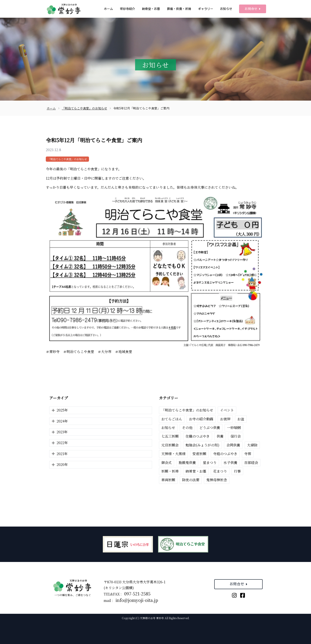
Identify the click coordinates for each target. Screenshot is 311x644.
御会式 (167, 463)
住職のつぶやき (198, 436)
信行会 (236, 436)
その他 (187, 428)
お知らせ (226, 9)
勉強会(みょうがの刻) (202, 445)
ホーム (108, 9)
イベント (227, 410)
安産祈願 (199, 454)
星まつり (210, 463)
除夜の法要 (191, 480)
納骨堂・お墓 (151, 9)
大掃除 (252, 445)
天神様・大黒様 (173, 454)
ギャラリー (206, 9)
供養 (220, 436)
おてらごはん (172, 419)
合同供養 (233, 445)
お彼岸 (225, 419)
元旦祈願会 (170, 445)
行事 (237, 471)
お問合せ (253, 9)
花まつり (220, 471)
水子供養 (230, 463)
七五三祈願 (170, 436)
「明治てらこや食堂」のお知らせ (67, 159)
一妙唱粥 (234, 428)
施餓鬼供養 (187, 463)
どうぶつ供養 (210, 428)
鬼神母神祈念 (217, 480)
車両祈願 (168, 480)
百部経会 (251, 463)
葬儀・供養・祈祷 (179, 9)
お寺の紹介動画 (201, 419)
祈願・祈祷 (170, 471)
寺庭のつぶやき (225, 454)
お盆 (241, 419)
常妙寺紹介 (127, 9)
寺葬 (248, 454)
